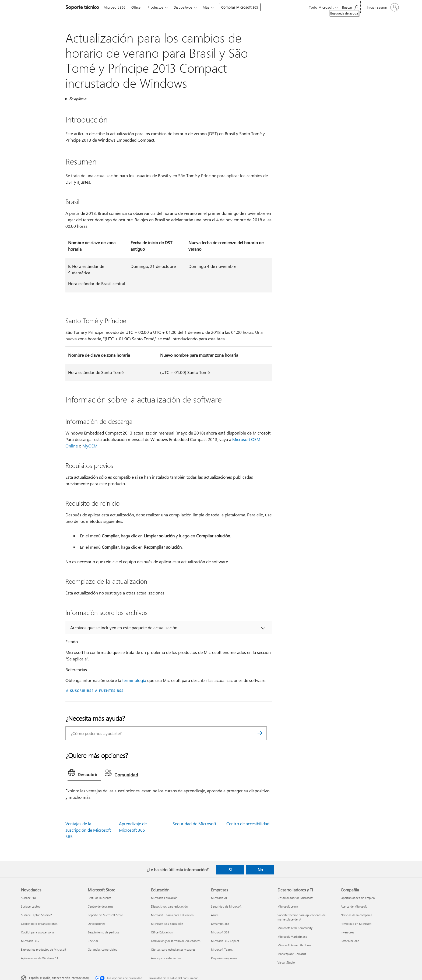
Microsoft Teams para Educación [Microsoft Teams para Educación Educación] (172, 915)
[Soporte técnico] (82, 8)
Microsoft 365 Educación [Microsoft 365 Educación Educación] (167, 924)
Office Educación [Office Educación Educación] (162, 932)
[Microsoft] (39, 8)
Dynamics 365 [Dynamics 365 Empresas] (220, 924)
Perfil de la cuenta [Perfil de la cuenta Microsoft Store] (100, 898)
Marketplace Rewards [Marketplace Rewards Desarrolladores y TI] (292, 954)
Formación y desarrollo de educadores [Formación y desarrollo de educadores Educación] (176, 941)
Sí (230, 870)
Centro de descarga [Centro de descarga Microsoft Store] (101, 906)
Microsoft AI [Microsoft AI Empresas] (219, 898)
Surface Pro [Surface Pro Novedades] (28, 898)
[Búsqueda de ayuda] (350, 7)
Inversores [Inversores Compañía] (347, 932)
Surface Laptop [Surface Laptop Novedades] (31, 906)
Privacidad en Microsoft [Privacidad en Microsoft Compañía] (356, 924)
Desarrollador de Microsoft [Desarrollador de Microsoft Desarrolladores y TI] (295, 898)
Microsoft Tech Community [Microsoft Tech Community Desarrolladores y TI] (295, 928)
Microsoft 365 (115, 7)
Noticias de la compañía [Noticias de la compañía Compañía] (356, 915)
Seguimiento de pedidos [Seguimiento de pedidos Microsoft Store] (103, 932)
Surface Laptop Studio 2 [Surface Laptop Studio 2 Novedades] (36, 915)
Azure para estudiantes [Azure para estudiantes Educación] (166, 958)
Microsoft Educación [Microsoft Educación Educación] (164, 898)
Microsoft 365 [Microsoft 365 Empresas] (220, 932)
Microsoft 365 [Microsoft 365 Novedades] (30, 941)
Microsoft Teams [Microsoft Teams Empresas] (222, 949)
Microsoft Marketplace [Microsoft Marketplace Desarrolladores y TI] (292, 937)
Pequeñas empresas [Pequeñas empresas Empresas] (224, 958)
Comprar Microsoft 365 (240, 7)
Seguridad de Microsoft (194, 823)
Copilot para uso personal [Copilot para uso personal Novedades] (38, 932)
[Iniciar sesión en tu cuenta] (382, 7)
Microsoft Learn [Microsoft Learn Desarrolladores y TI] (288, 906)
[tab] (84, 774)
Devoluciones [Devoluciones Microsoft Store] (96, 924)
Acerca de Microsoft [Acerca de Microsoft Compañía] (354, 906)
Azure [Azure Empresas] (215, 915)
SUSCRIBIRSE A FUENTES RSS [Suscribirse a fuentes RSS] (97, 690)
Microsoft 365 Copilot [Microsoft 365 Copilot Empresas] (225, 941)
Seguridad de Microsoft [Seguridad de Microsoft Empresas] (226, 906)
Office (136, 7)
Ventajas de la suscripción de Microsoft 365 (88, 830)
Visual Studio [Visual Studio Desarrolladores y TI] (286, 962)
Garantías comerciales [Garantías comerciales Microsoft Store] (102, 949)
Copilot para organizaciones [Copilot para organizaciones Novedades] (39, 924)
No (260, 870)
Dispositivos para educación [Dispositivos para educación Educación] (169, 906)
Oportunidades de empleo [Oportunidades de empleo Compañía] (358, 898)
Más (206, 7)
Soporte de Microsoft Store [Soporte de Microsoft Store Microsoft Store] (105, 915)
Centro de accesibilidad (248, 823)
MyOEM (90, 446)
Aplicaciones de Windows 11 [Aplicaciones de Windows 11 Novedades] (40, 958)
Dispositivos (183, 7)
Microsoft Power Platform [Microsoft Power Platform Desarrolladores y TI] (294, 945)
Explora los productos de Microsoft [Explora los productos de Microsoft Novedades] (44, 949)
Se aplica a (78, 99)
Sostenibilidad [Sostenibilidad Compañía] (350, 941)
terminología (134, 680)
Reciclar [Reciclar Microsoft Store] (93, 941)
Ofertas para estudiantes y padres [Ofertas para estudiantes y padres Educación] (173, 949)
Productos (155, 7)
